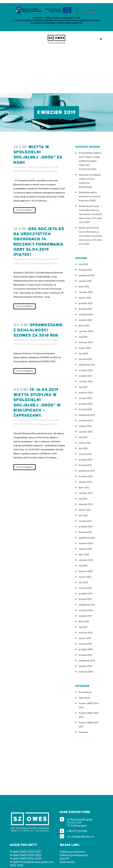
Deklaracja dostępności (74, 855)
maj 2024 (83, 337)
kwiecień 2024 (86, 342)
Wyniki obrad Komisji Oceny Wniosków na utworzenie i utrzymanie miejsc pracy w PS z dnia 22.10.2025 (90, 236)
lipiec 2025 (84, 286)
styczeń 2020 (85, 588)
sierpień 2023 (85, 376)
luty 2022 (83, 448)
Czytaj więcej (25, 210)
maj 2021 (83, 499)
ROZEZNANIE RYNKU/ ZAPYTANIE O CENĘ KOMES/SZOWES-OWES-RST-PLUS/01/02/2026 (90, 161)
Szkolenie (83, 732)
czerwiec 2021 (86, 493)
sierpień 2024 (85, 320)
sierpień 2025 (85, 281)
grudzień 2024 (86, 303)
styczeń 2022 (85, 454)
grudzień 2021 (86, 460)
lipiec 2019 (84, 621)
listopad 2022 (85, 409)
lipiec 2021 (84, 487)
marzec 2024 (85, 348)
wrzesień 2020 (86, 543)
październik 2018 (87, 660)
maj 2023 (83, 387)
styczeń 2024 (85, 359)
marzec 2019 (85, 638)
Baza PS (64, 858)
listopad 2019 (85, 599)
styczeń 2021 (85, 521)
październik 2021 (87, 471)
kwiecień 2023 (86, 393)
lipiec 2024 (84, 326)
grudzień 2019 (86, 593)
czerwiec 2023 (86, 381)
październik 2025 (87, 275)
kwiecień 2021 (86, 504)
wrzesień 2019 (86, 610)
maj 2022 (83, 437)
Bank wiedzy (67, 862)
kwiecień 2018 (86, 672)
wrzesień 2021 (86, 476)
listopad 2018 (85, 655)
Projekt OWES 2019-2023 (26, 855)
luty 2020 (83, 582)
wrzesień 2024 (86, 314)
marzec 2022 (85, 443)
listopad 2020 (85, 532)
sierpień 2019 (85, 616)
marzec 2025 (85, 298)
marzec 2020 (85, 577)
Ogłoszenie (45, 167)
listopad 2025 (85, 270)
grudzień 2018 (86, 649)
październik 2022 (87, 415)
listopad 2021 (85, 465)
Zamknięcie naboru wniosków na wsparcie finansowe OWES (90, 196)
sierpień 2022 (85, 426)
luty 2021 (83, 515)
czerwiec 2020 (86, 560)
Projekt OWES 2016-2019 (26, 858)
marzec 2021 (85, 510)
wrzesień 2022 (86, 420)
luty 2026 (83, 264)
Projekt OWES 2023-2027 (26, 852)
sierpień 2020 (85, 549)
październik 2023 (87, 365)
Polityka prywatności (72, 852)
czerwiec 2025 (86, 292)
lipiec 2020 (84, 554)
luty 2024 (83, 353)
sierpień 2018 (85, 666)
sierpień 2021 (85, 482)
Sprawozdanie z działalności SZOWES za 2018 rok (38, 330)
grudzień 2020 (86, 526)
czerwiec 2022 (86, 432)
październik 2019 (87, 605)
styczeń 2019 (85, 644)
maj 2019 (83, 627)
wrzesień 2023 (86, 370)
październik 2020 (87, 538)
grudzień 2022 (86, 404)
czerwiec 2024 (86, 331)
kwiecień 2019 (86, 633)
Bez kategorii (85, 692)
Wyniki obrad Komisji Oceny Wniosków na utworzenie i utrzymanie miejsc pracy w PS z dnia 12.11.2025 (90, 214)
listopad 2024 (85, 309)
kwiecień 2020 (86, 571)
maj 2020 (83, 566)
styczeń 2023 (85, 398)
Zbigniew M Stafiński (47, 171)
